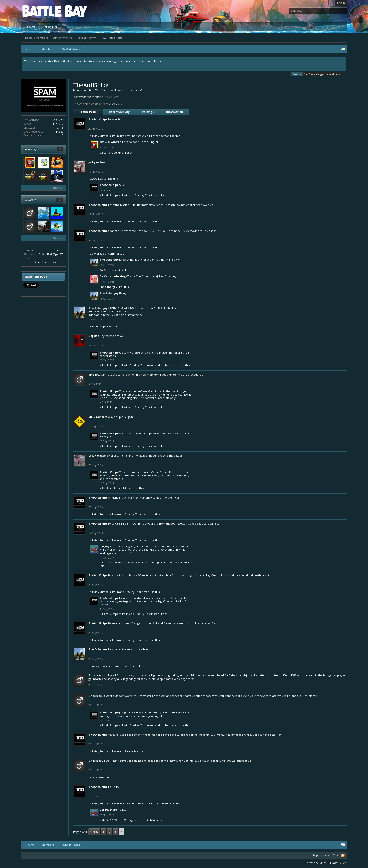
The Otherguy (109, 260)
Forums (30, 27)
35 (60, 149)
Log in (341, 3)
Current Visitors (62, 38)
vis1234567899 (108, 142)
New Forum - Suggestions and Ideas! (322, 74)
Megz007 (94, 375)
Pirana (129, 751)
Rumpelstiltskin (109, 136)
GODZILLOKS (98, 179)
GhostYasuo (97, 675)
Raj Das (94, 336)
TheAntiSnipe (98, 119)
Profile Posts (88, 112)
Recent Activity (86, 38)
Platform (39, 11)
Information (175, 112)
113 (61, 135)
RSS (343, 855)
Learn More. (154, 61)
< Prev (94, 832)
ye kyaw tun (97, 162)
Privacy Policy (337, 863)
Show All (58, 188)
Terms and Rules (316, 863)
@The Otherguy (166, 276)
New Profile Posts (111, 38)
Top (335, 855)
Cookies (297, 74)
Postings (148, 112)
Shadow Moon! (134, 562)
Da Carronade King (111, 153)
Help (315, 855)
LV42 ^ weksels (98, 455)
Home (325, 855)
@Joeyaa (94, 315)
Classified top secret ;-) (49, 262)
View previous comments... (107, 253)
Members (51, 27)
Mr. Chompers (98, 417)
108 (59, 200)
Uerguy (104, 546)
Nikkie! (94, 136)
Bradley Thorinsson (132, 136)
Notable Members (36, 38)
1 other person (160, 136)
